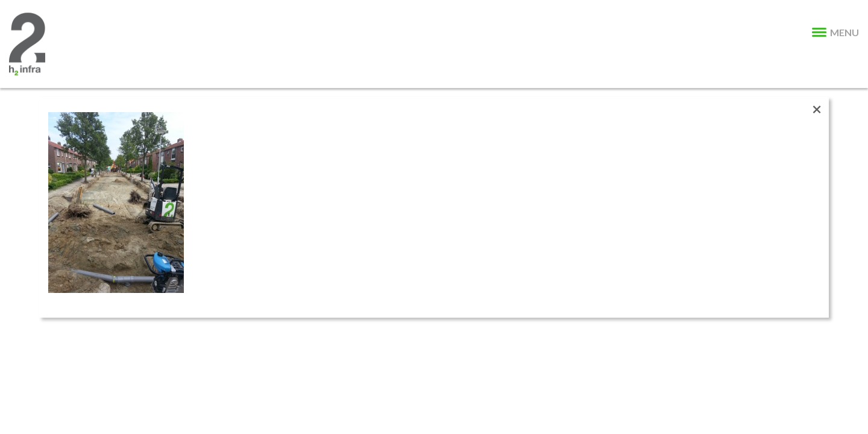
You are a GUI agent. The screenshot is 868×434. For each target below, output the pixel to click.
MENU (835, 32)
